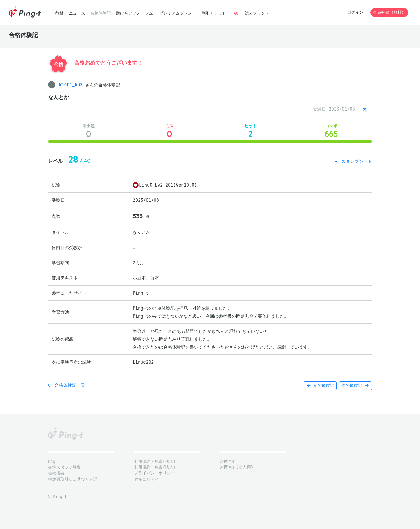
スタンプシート (355, 161)
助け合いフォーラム (134, 13)
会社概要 (56, 473)
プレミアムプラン (176, 13)
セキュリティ (146, 479)
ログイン (355, 12)
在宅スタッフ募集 (64, 467)
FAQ (235, 13)
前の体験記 (320, 386)
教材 (60, 13)
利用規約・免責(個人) (155, 461)
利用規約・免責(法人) (155, 467)
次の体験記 (355, 386)
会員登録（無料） (389, 12)
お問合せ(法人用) (237, 467)
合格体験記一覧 (67, 385)
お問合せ (228, 461)
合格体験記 (101, 13)
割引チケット (214, 13)
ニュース (77, 13)
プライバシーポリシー (155, 473)
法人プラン (255, 13)
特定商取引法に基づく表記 (73, 479)
